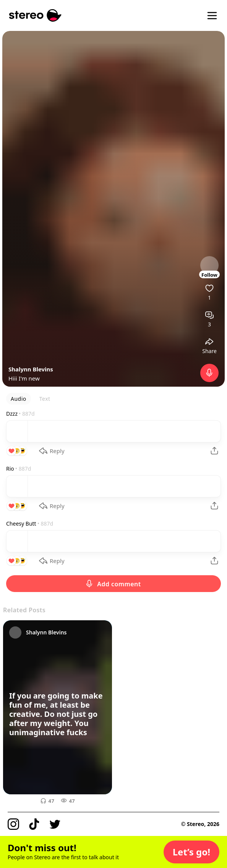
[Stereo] (35, 15)
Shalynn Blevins (31, 369)
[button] (191, 852)
